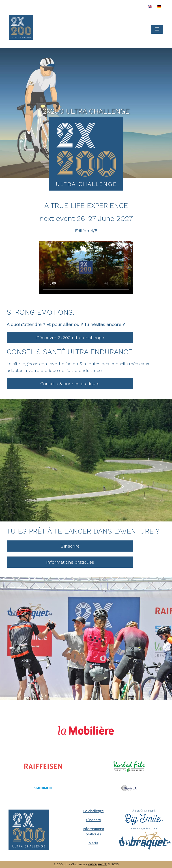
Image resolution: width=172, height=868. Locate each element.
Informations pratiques (70, 562)
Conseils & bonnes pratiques (70, 384)
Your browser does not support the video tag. (86, 268)
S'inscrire (70, 546)
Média (93, 843)
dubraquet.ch (98, 864)
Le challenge (93, 811)
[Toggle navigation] (157, 29)
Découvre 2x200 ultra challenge (70, 338)
